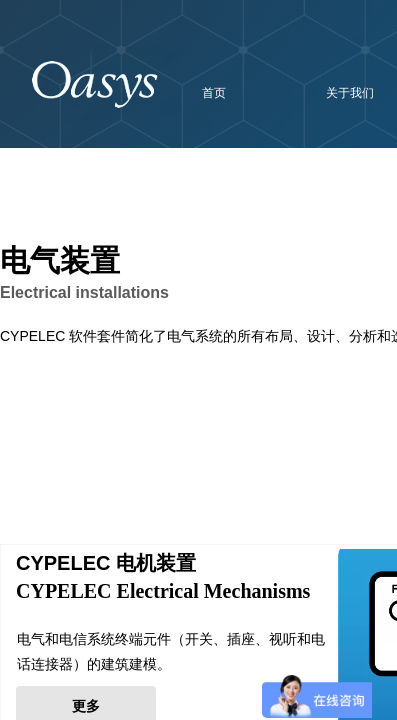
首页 (214, 93)
